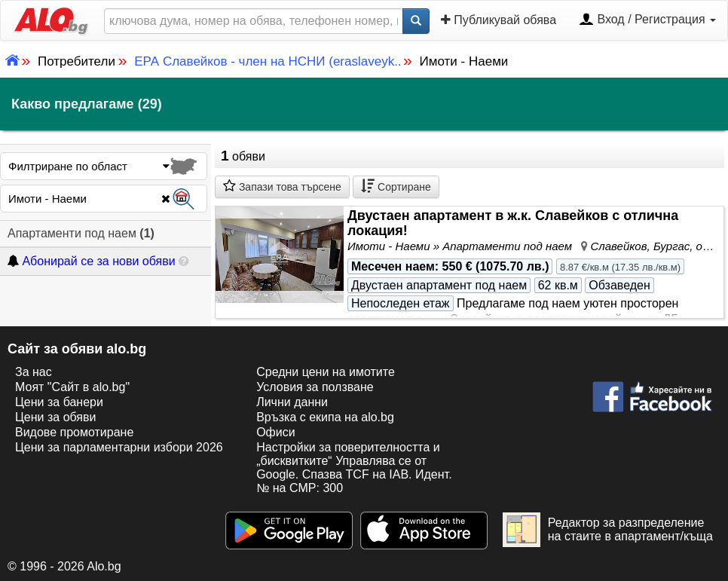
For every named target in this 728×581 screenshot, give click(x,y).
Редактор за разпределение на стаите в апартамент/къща (608, 530)
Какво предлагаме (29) (87, 104)
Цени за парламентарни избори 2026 (119, 447)
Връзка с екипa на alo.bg (325, 417)
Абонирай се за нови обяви (91, 261)
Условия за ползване (315, 387)
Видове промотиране (74, 432)
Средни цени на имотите (326, 372)
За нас (34, 372)
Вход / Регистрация (647, 20)
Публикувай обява (499, 20)
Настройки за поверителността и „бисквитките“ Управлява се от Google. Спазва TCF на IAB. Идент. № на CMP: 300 (354, 468)
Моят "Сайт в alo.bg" (72, 387)
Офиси (275, 432)
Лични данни (292, 402)
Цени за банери (59, 402)
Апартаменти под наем (81, 233)
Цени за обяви (55, 417)
